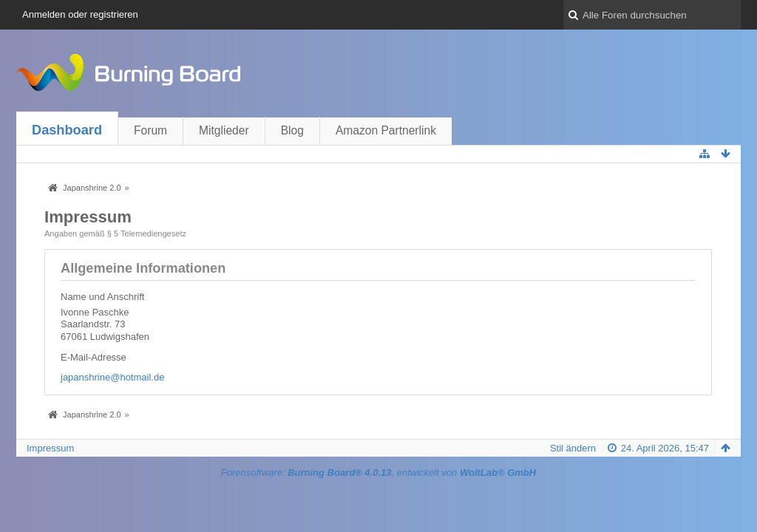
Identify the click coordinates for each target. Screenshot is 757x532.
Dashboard (67, 130)
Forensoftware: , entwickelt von (378, 473)
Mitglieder (224, 130)
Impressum (50, 448)
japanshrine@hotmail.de (112, 377)
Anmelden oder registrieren (80, 14)
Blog (292, 130)
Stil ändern (573, 448)
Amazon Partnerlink (386, 130)
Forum (150, 130)
